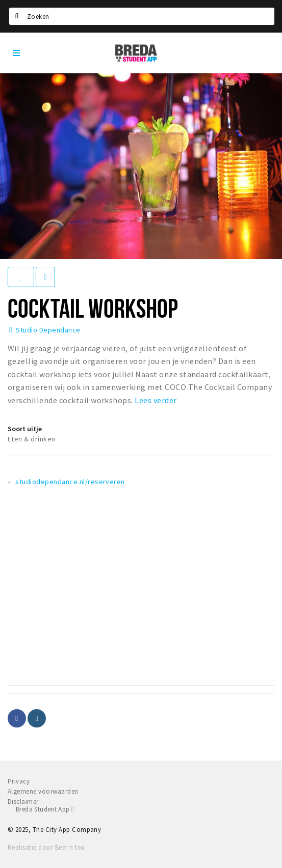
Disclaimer (23, 802)
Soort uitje (25, 429)
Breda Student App (45, 809)
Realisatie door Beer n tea (46, 847)
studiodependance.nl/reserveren (70, 482)
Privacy (19, 781)
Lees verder (156, 400)
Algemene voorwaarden (43, 791)
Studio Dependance (48, 330)
